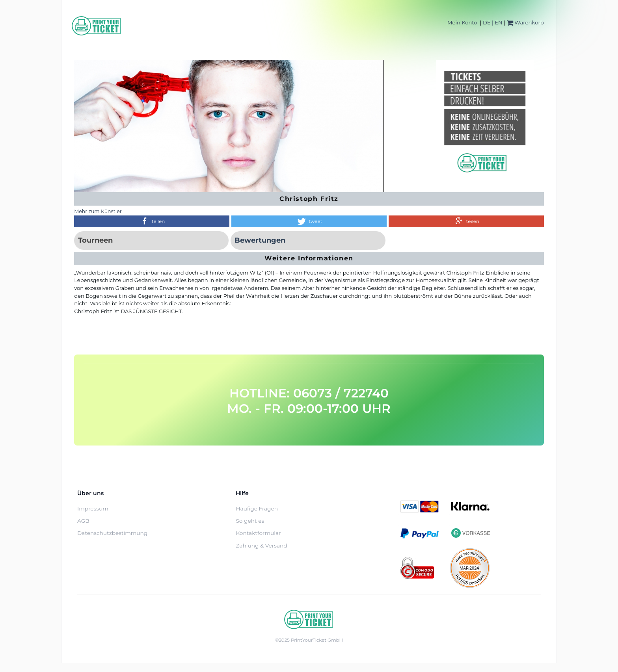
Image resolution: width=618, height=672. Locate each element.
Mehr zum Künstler (98, 211)
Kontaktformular (258, 533)
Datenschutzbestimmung (112, 533)
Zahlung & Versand (261, 546)
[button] (152, 221)
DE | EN (493, 22)
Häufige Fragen (257, 509)
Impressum (93, 509)
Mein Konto (462, 22)
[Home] (97, 26)
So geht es (250, 521)
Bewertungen (260, 240)
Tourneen (95, 240)
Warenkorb (525, 22)
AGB (83, 521)
